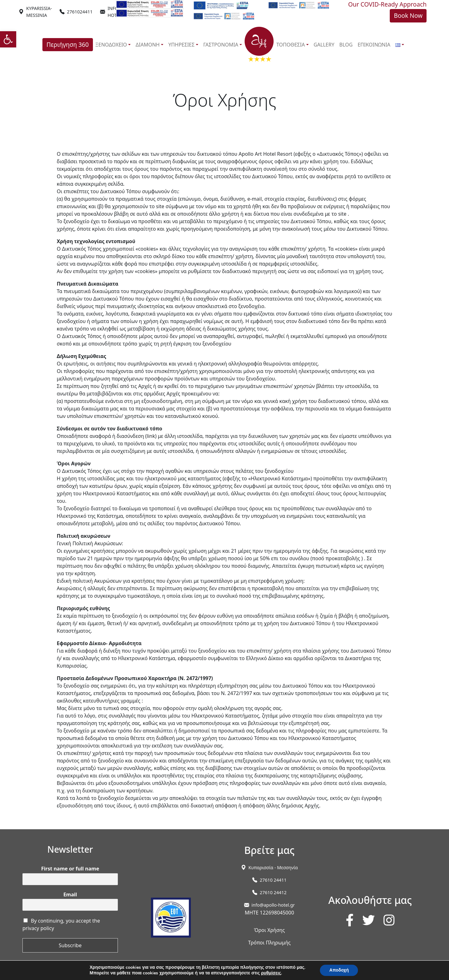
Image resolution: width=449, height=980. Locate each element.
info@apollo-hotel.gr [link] (273, 905)
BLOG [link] (346, 45)
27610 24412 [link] (273, 892)
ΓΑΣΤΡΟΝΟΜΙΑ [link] (221, 45)
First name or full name (70, 869)
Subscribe (70, 945)
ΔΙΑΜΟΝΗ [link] (148, 45)
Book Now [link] (408, 15)
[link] (8, 39)
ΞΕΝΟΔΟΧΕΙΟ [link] (111, 45)
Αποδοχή (339, 970)
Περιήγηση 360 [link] (68, 44)
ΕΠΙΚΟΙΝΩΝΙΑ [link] (374, 45)
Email (70, 895)
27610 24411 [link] (273, 880)
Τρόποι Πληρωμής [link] (269, 943)
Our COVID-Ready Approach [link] (387, 4)
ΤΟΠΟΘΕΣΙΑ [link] (290, 45)
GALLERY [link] (324, 45)
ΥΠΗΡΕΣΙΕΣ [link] (181, 45)
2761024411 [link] (80, 12)
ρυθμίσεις (271, 973)
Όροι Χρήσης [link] (269, 930)
